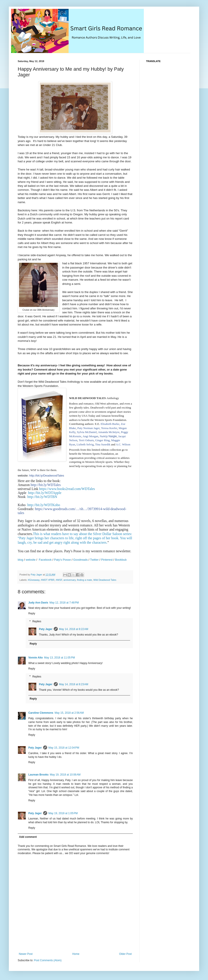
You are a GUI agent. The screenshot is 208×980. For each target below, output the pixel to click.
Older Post (125, 954)
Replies (37, 621)
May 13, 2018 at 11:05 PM (59, 658)
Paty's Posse (62, 560)
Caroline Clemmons (41, 713)
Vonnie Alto (36, 658)
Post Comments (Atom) (48, 960)
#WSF (59, 580)
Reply (32, 613)
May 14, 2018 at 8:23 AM (74, 684)
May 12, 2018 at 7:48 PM (64, 603)
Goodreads (80, 560)
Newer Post (26, 954)
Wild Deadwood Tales (105, 580)
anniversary (70, 580)
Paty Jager (46, 629)
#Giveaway (34, 580)
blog (20, 560)
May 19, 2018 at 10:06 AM (65, 775)
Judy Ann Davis (38, 603)
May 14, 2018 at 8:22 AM (74, 629)
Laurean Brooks (38, 775)
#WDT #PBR (48, 580)
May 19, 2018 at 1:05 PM (63, 813)
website (31, 560)
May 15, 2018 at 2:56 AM (69, 713)
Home (76, 954)
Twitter (95, 560)
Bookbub (121, 560)
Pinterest (107, 560)
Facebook (45, 560)
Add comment (28, 837)
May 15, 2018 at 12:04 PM (64, 748)
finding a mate (85, 580)
